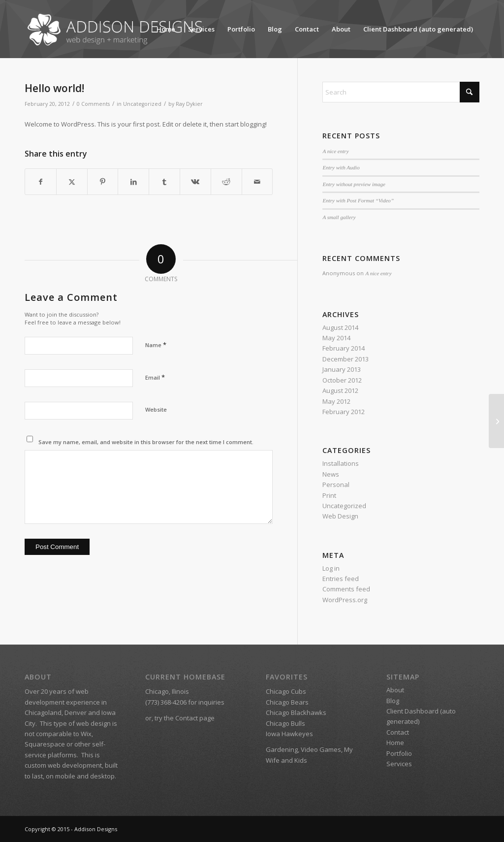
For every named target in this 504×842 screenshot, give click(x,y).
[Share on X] (72, 182)
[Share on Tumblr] (164, 182)
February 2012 (344, 412)
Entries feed (341, 579)
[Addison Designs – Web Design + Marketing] (118, 29)
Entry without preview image (354, 184)
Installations (341, 463)
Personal (336, 485)
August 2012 (340, 390)
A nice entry (335, 151)
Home (166, 29)
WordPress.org (345, 600)
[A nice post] (496, 421)
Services (201, 29)
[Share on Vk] (195, 182)
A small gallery (339, 217)
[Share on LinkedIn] (133, 182)
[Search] (401, 92)
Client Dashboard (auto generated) (418, 29)
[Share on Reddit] (226, 182)
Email (155, 377)
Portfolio (241, 29)
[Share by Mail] (257, 182)
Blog (275, 29)
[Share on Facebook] (41, 182)
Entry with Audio (341, 167)
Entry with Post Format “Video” (358, 200)
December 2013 (346, 359)
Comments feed (346, 589)
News (331, 474)
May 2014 (336, 338)
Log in (331, 568)
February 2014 (344, 348)
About (341, 29)
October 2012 (342, 380)
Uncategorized (142, 104)
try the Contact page (185, 718)
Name (156, 345)
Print (329, 495)
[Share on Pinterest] (103, 182)
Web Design (340, 516)
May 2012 (336, 401)
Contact (307, 29)
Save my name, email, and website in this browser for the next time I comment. (146, 442)
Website (156, 409)
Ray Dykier (189, 104)
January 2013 (342, 369)
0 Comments (93, 104)
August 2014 (340, 327)
